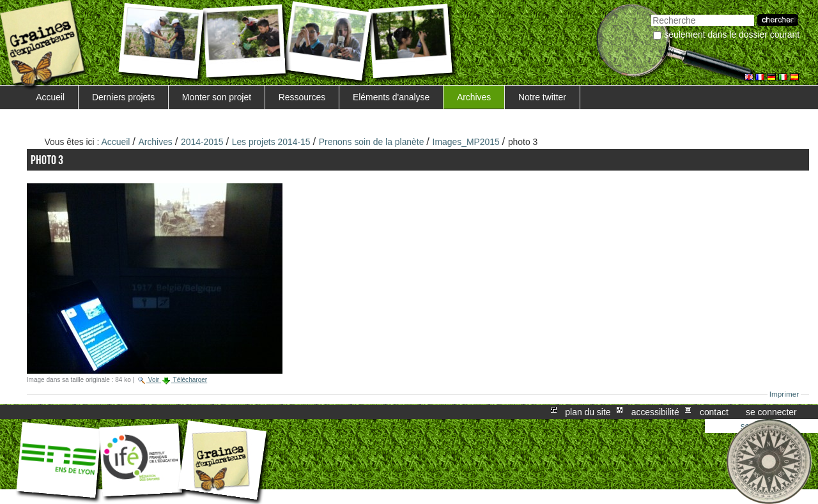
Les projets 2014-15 (271, 142)
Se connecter (771, 412)
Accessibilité (655, 412)
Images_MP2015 (466, 142)
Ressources (302, 97)
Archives (474, 97)
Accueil (50, 97)
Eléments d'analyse (391, 97)
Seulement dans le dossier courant (732, 34)
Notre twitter (542, 97)
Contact (714, 412)
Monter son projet (217, 97)
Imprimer (784, 394)
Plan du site (588, 412)
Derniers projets (123, 97)
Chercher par (651, 13)
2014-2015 (202, 142)
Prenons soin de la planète (372, 142)
